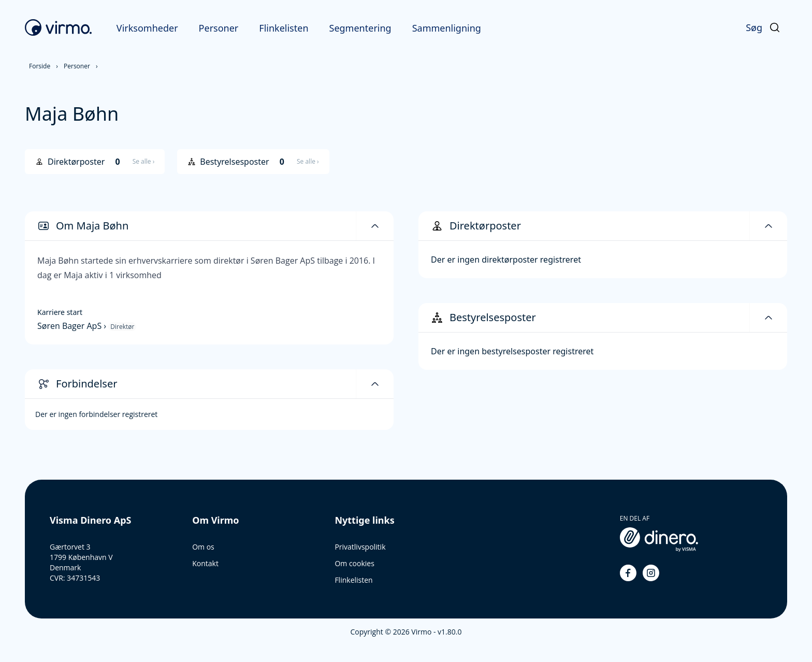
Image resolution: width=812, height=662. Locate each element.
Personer (219, 28)
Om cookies (354, 563)
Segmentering (360, 28)
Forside (40, 66)
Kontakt (205, 563)
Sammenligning (447, 28)
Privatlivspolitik (360, 547)
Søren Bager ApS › (73, 326)
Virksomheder (147, 28)
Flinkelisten (284, 28)
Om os (203, 547)
